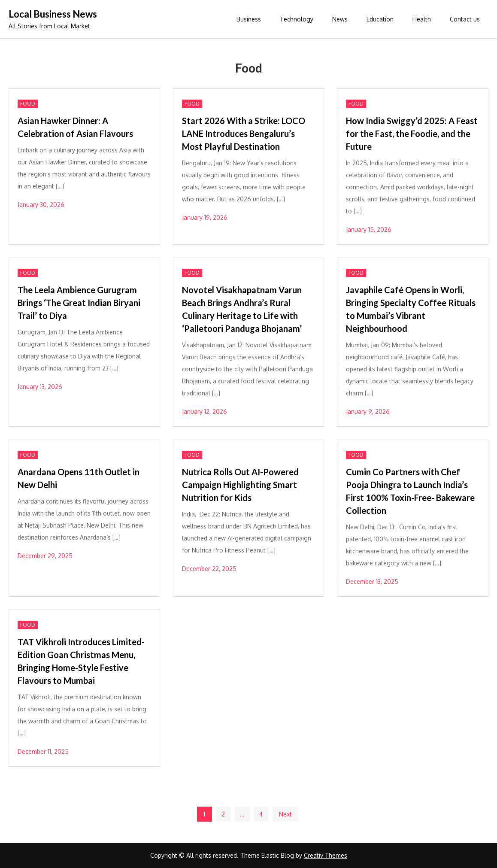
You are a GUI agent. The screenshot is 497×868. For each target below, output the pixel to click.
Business (249, 19)
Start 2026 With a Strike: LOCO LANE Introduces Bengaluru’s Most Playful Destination (244, 134)
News (340, 19)
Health (422, 19)
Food (28, 104)
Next (285, 814)
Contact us (465, 19)
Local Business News (53, 14)
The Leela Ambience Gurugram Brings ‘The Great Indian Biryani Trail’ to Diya (79, 303)
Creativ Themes (326, 855)
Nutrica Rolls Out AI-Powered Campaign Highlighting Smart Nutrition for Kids (240, 485)
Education (380, 19)
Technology (297, 19)
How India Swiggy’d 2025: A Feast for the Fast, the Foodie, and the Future (412, 134)
